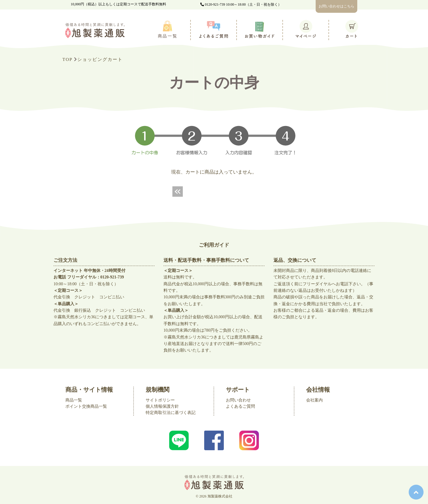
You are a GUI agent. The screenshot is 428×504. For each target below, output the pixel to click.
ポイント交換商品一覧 (86, 406)
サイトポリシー (160, 400)
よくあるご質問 (240, 406)
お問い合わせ (238, 400)
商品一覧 (74, 400)
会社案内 (314, 400)
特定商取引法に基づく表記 (171, 413)
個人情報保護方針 (162, 406)
